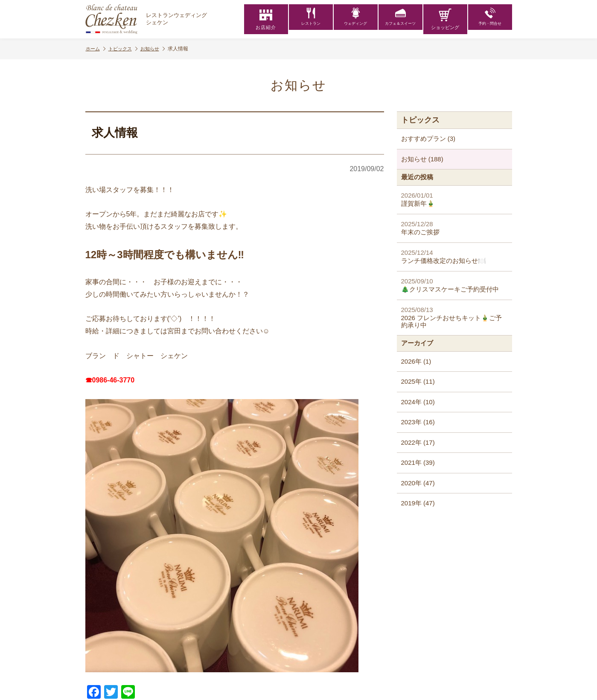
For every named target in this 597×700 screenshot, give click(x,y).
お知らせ (158, 49)
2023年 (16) (418, 422)
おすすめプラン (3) (428, 139)
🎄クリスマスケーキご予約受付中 (454, 285)
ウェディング (355, 19)
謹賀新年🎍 (454, 200)
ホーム (96, 49)
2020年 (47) (418, 483)
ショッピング (445, 19)
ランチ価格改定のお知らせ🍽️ (454, 257)
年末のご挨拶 (454, 228)
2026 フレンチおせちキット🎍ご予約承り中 (454, 317)
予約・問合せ (490, 19)
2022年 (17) (418, 442)
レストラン (311, 19)
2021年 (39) (418, 462)
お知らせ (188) (422, 159)
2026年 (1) (416, 361)
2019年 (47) (418, 503)
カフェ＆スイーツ (400, 19)
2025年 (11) (418, 381)
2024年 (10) (418, 402)
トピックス (126, 49)
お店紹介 (266, 19)
